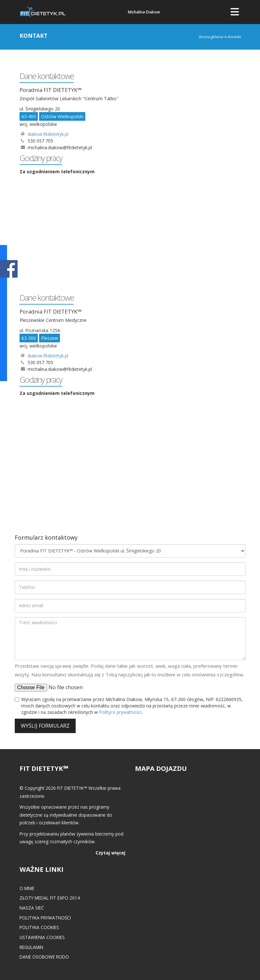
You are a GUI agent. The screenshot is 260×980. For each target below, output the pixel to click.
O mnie (27, 888)
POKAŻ (9, 269)
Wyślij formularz (45, 726)
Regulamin (31, 947)
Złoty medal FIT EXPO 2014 (50, 898)
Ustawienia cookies (42, 937)
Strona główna (211, 37)
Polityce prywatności (120, 712)
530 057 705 (40, 141)
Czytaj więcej (110, 853)
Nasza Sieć (32, 908)
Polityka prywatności (45, 918)
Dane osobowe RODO (44, 957)
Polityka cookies (39, 927)
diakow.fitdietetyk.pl (48, 134)
